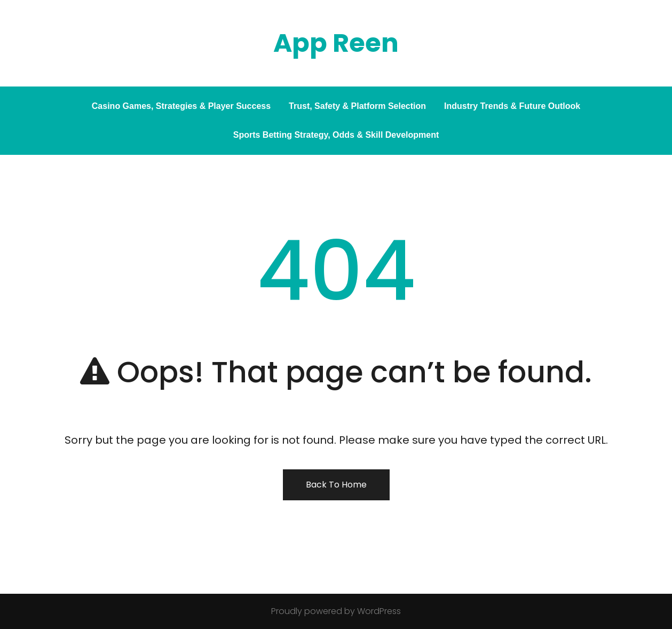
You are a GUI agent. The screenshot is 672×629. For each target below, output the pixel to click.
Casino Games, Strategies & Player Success (181, 106)
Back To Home (336, 485)
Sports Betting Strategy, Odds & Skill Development (336, 135)
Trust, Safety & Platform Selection (357, 106)
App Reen (336, 43)
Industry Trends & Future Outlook (512, 106)
